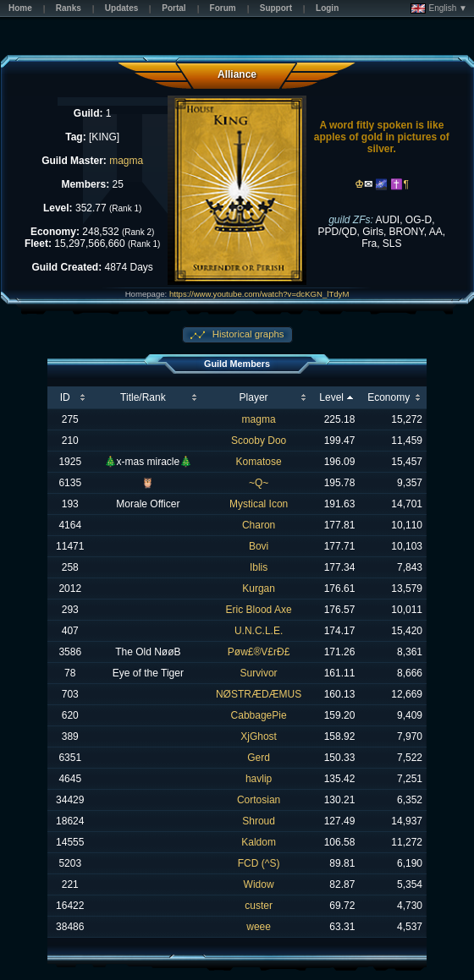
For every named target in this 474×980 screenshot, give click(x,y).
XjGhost (259, 736)
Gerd (259, 758)
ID (65, 397)
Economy (389, 397)
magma (126, 161)
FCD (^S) (259, 863)
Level (331, 397)
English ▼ (439, 8)
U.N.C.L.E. (259, 631)
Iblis (259, 567)
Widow (259, 884)
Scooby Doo (259, 441)
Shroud (259, 821)
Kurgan (259, 589)
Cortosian (259, 800)
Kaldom (259, 842)
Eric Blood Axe (259, 610)
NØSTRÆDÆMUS (259, 694)
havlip (259, 779)
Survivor (259, 673)
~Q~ (259, 483)
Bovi (259, 546)
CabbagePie (259, 715)
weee (259, 927)
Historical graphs (247, 334)
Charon (259, 525)
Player (254, 397)
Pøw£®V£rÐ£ (259, 652)
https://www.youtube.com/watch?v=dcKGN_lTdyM (259, 294)
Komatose (259, 462)
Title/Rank (143, 397)
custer (259, 906)
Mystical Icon (259, 504)
